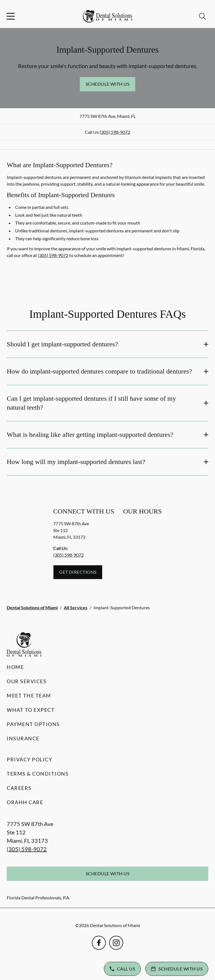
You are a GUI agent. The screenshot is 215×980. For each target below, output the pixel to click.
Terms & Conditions (38, 774)
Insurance (23, 738)
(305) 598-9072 (115, 132)
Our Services (27, 681)
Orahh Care (25, 802)
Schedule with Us (108, 84)
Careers (19, 788)
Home (15, 667)
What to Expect (31, 710)
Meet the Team (29, 696)
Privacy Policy (29, 759)
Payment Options (33, 724)
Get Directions (78, 572)
